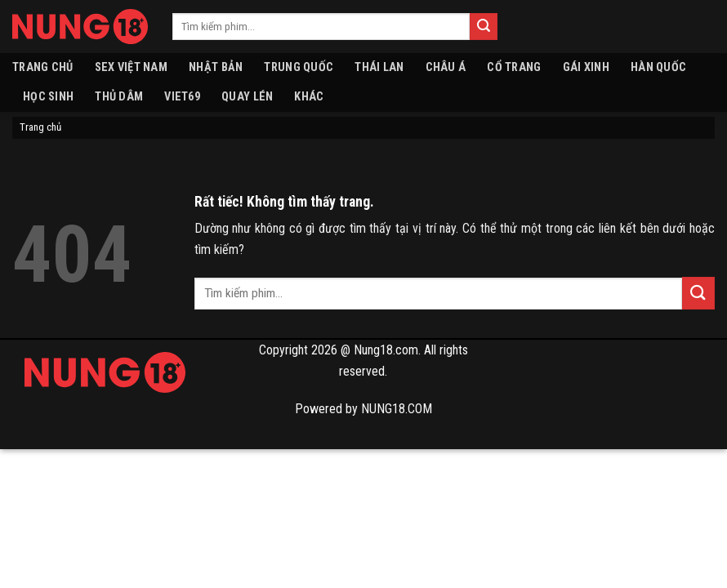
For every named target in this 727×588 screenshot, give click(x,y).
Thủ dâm (119, 97)
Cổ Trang (514, 67)
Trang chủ (43, 67)
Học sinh (48, 97)
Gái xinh (586, 67)
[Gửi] (484, 27)
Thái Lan (379, 67)
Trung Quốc (299, 67)
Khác (309, 97)
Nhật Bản (216, 67)
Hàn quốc (658, 67)
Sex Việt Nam (131, 67)
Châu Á (446, 67)
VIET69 (182, 97)
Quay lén (247, 97)
